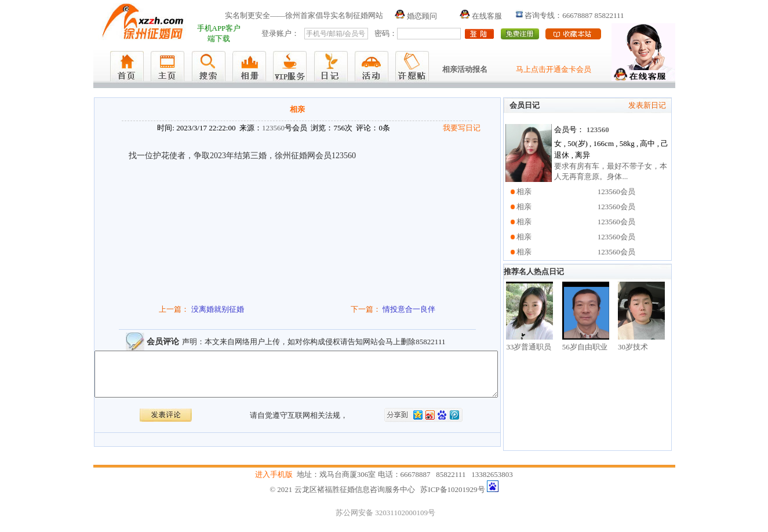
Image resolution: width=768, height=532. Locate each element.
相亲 (524, 192)
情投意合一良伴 (409, 309)
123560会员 (616, 192)
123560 (273, 128)
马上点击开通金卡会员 (554, 69)
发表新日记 (647, 105)
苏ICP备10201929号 (452, 491)
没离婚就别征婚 (218, 309)
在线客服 (481, 16)
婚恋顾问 (416, 16)
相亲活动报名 (465, 69)
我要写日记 (462, 128)
